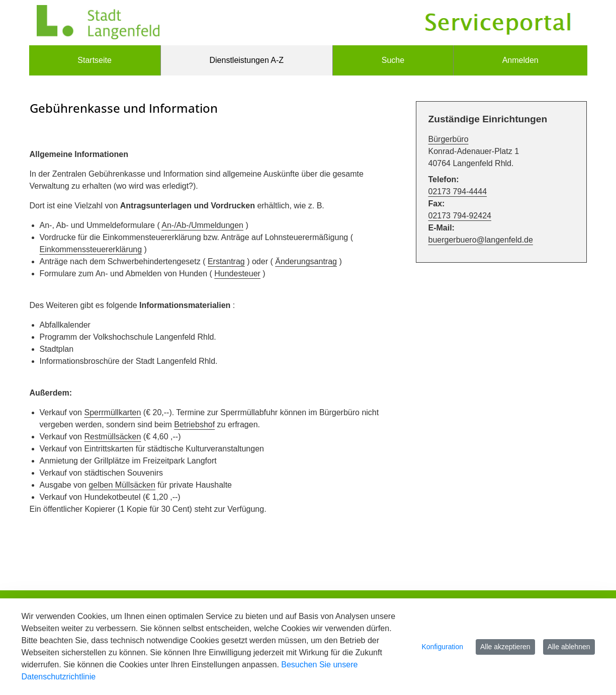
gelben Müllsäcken (122, 485)
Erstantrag (226, 261)
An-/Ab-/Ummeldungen (202, 225)
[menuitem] (95, 60)
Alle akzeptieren (505, 647)
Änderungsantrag (306, 261)
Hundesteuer (237, 274)
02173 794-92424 (460, 216)
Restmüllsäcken (112, 437)
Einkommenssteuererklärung (91, 249)
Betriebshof (194, 424)
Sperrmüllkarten (112, 412)
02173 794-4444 (458, 191)
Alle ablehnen (569, 647)
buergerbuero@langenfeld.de (481, 240)
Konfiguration (443, 647)
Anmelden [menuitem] (520, 60)
